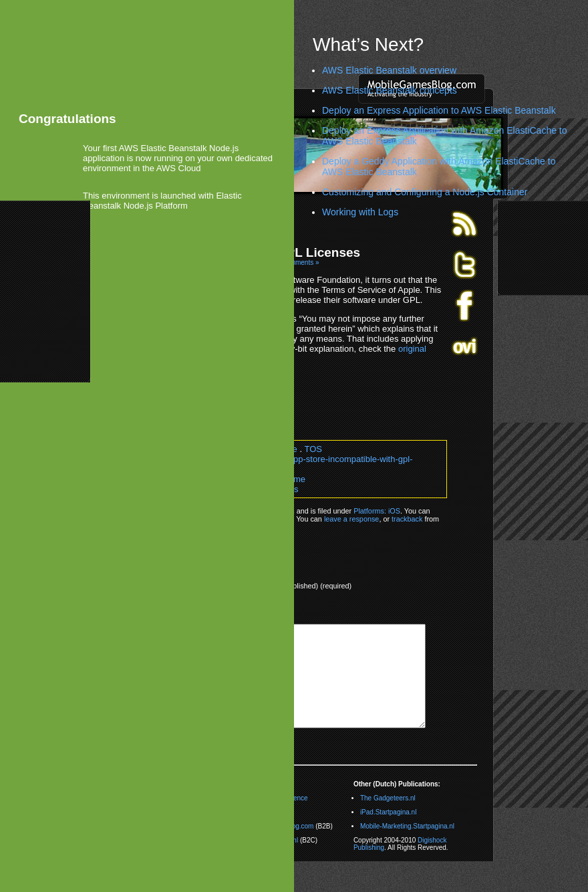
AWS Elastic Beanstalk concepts (390, 90)
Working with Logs (360, 212)
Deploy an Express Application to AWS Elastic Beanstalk (439, 110)
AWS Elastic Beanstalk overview (389, 70)
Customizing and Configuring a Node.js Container (425, 192)
